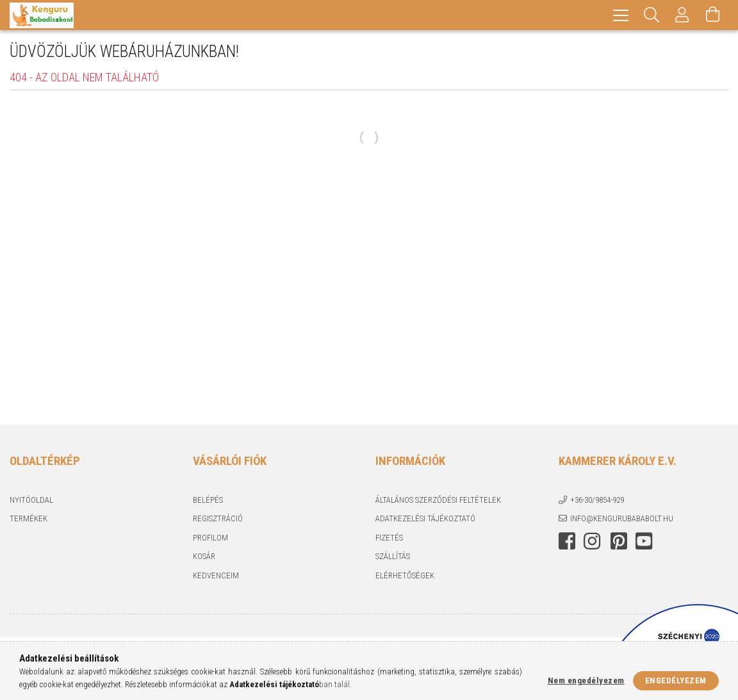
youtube (644, 541)
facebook (567, 541)
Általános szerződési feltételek (438, 500)
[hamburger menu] (621, 15)
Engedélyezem (676, 680)
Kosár (204, 556)
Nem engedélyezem (586, 680)
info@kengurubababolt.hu (622, 518)
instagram (592, 541)
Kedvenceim (216, 575)
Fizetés (389, 538)
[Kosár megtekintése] (713, 15)
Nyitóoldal (31, 500)
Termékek (29, 518)
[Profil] (682, 15)
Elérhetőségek (405, 575)
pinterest (619, 541)
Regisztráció (218, 518)
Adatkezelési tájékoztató (425, 518)
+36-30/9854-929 (597, 500)
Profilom (210, 538)
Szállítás (393, 556)
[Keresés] (652, 15)
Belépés (208, 500)
